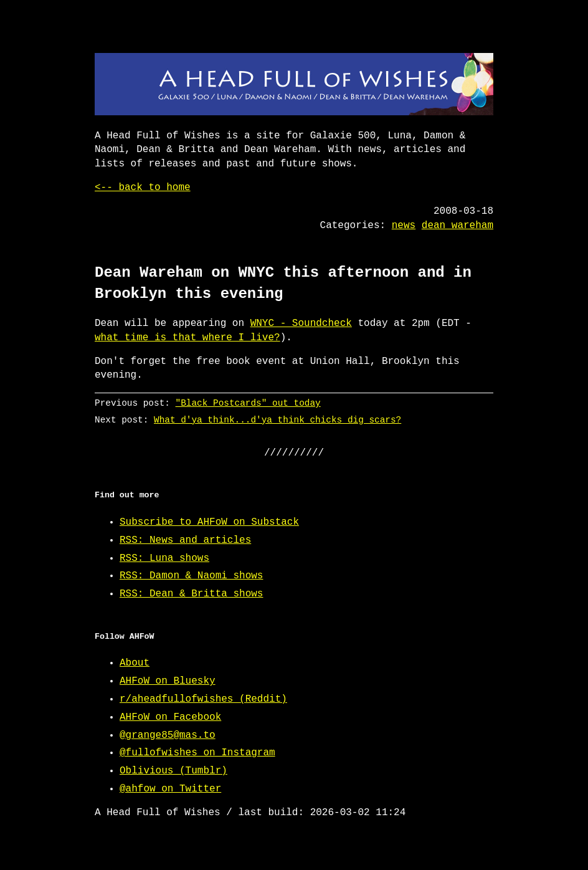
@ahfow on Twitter (170, 789)
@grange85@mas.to (168, 735)
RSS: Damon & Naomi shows (191, 576)
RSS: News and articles (185, 540)
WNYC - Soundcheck (301, 323)
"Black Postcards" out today (248, 403)
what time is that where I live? (187, 338)
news (404, 226)
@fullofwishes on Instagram (197, 753)
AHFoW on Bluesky (168, 681)
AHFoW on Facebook (170, 717)
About (135, 663)
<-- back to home (143, 188)
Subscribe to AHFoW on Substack (209, 522)
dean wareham (458, 226)
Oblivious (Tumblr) (173, 771)
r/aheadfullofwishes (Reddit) (203, 699)
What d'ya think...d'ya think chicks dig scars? (277, 420)
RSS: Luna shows (164, 558)
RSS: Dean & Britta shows (191, 594)
